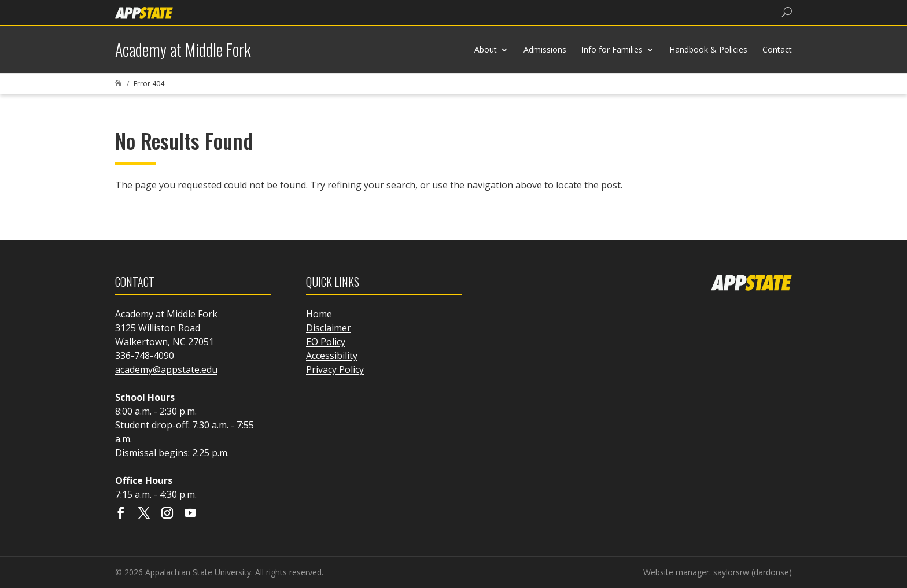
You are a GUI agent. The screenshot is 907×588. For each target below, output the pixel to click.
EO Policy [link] (326, 342)
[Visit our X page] (144, 514)
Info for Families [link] (612, 49)
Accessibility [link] (332, 356)
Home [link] (319, 314)
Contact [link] (777, 49)
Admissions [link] (545, 49)
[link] (144, 12)
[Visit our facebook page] (121, 514)
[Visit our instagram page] (167, 514)
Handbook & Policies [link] (708, 49)
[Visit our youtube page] (190, 514)
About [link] (486, 49)
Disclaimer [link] (329, 328)
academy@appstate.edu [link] (166, 369)
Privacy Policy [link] (335, 369)
